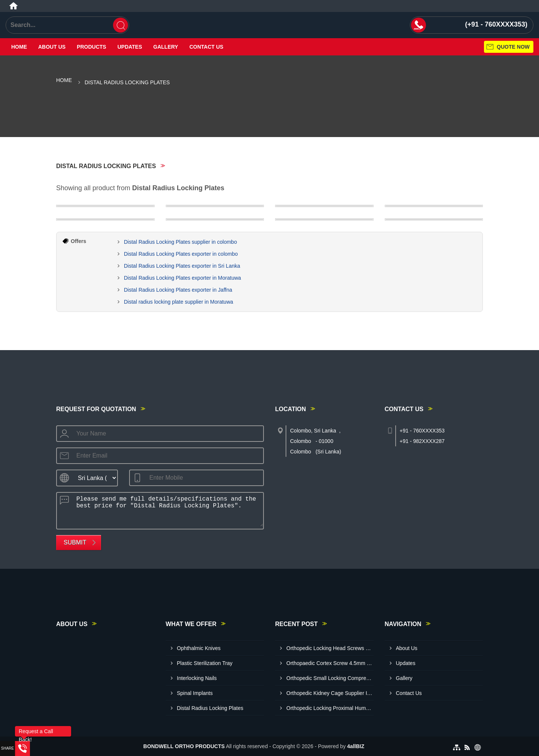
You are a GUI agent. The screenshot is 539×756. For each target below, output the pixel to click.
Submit (75, 542)
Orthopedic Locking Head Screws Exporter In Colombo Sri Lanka (330, 648)
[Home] (13, 6)
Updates (130, 47)
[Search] (121, 25)
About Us (52, 47)
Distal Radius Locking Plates (210, 708)
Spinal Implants (195, 693)
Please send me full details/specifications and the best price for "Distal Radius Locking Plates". (168, 510)
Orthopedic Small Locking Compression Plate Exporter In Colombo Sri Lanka (330, 678)
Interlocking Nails (197, 678)
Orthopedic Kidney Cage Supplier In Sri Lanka (330, 693)
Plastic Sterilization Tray (205, 663)
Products (92, 47)
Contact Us (206, 47)
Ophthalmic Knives (199, 648)
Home (19, 47)
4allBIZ (356, 746)
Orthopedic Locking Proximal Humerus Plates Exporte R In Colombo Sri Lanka (330, 708)
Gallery (166, 47)
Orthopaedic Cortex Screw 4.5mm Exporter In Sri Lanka (330, 663)
